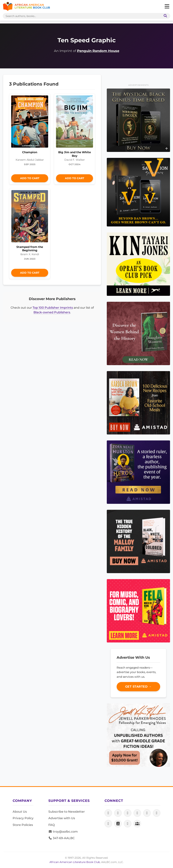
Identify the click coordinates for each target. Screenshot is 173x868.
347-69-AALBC (61, 838)
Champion (30, 152)
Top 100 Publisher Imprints (53, 308)
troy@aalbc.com (63, 832)
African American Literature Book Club (75, 862)
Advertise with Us (62, 818)
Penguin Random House (98, 51)
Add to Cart (30, 178)
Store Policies (23, 825)
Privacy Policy (23, 818)
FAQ (52, 825)
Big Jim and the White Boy (75, 154)
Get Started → (138, 687)
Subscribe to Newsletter (67, 812)
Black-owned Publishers (52, 312)
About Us (20, 812)
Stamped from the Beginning (30, 249)
